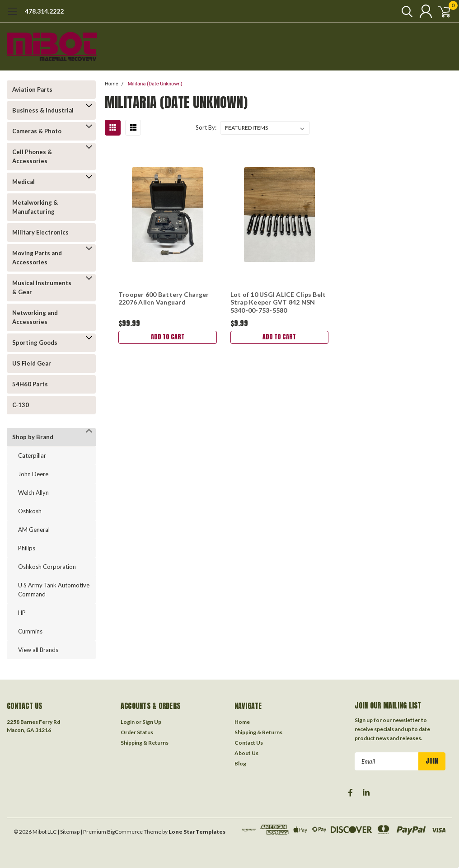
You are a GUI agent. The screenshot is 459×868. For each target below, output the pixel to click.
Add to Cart (167, 338)
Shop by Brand (33, 437)
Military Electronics (40, 232)
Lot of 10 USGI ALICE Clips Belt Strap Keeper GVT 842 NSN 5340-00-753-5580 (278, 302)
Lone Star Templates (197, 832)
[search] (399, 11)
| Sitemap (68, 832)
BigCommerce (125, 832)
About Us (246, 753)
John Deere (33, 474)
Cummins (30, 631)
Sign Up (152, 722)
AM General (34, 530)
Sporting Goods (35, 343)
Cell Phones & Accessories (32, 156)
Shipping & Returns (145, 743)
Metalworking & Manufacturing (35, 207)
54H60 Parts (30, 384)
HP (22, 613)
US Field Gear (32, 363)
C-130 (21, 405)
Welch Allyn (33, 493)
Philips (27, 548)
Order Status (137, 732)
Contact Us (249, 743)
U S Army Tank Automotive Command (54, 590)
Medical (23, 182)
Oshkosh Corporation (47, 567)
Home (112, 84)
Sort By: (206, 127)
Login (128, 722)
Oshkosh (30, 511)
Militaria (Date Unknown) (155, 84)
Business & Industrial (43, 110)
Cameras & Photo (37, 131)
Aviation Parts (32, 89)
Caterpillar (32, 455)
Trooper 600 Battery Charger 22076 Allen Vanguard (163, 298)
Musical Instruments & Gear (42, 287)
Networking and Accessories (35, 317)
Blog (240, 763)
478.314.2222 (44, 11)
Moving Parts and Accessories (37, 258)
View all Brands (38, 650)
